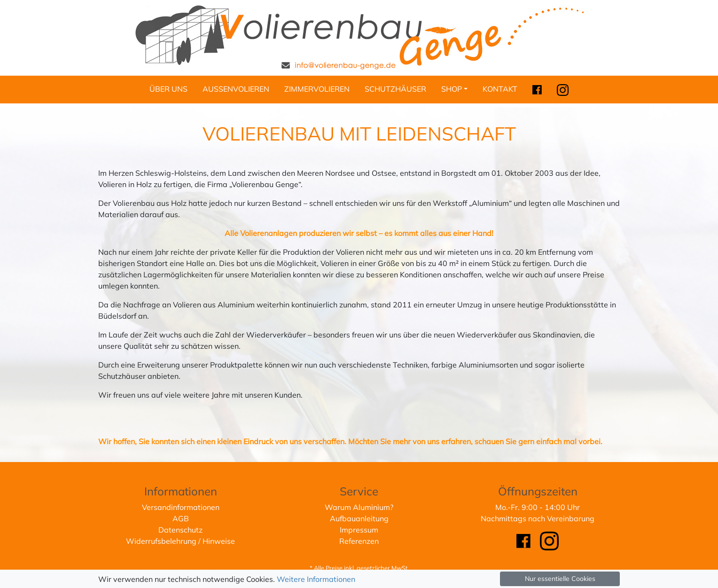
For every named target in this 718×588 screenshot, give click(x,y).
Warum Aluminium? (359, 507)
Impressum (359, 530)
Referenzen (359, 541)
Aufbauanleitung (359, 518)
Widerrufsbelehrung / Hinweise (180, 541)
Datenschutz (180, 530)
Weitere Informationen (316, 579)
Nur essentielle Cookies (560, 579)
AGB (181, 518)
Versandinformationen (181, 507)
